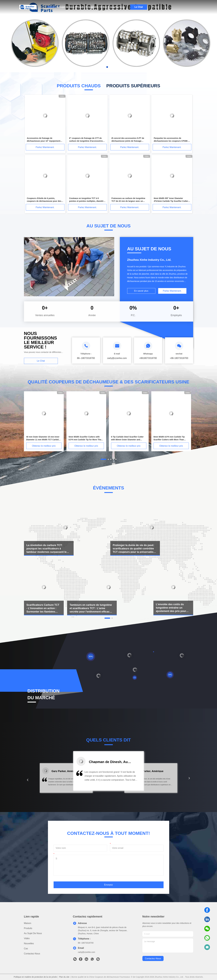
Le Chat (139, 7)
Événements (92, 7)
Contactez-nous (117, 7)
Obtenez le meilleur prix (44, 446)
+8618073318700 (148, 358)
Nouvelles (29, 943)
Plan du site (64, 977)
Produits (80, 7)
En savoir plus (141, 291)
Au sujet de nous (65, 7)
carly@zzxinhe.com (87, 952)
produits (28, 928)
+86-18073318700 (179, 358)
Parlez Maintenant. (45, 147)
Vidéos (103, 7)
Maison (51, 7)
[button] (28, 780)
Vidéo (27, 938)
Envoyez (108, 885)
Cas (26, 949)
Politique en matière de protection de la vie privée (35, 977)
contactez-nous (153, 959)
